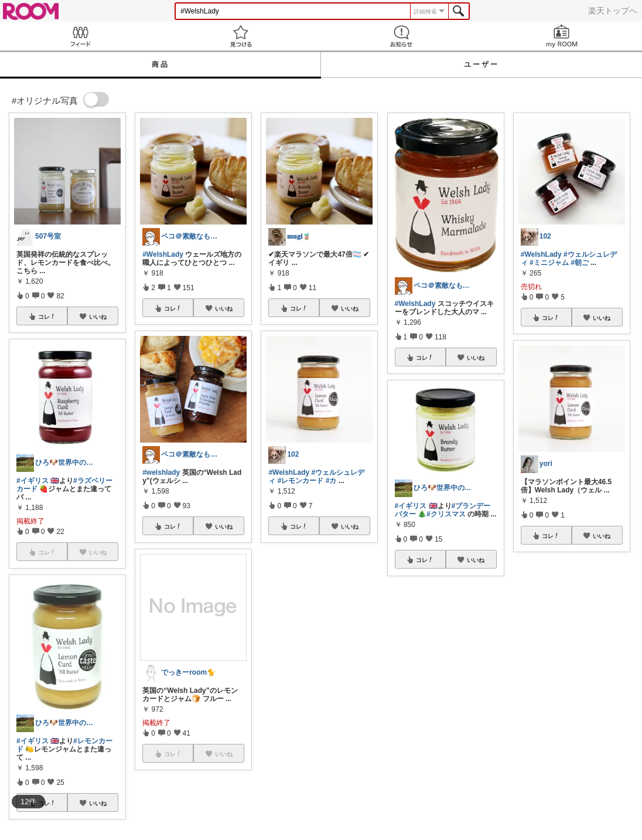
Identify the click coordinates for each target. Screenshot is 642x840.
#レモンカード (301, 481)
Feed (80, 36)
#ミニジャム (549, 263)
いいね (98, 317)
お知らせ (401, 36)
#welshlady (161, 472)
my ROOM (562, 36)
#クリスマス (446, 514)
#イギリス (33, 481)
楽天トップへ (613, 11)
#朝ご (580, 263)
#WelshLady (163, 254)
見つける (241, 36)
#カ (331, 481)
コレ (47, 317)
